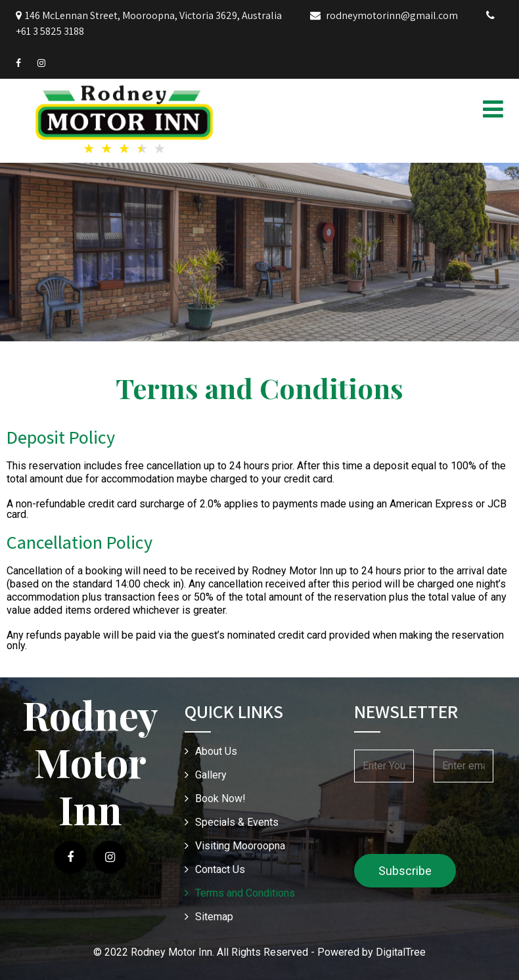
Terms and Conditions (245, 893)
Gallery (211, 775)
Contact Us (220, 869)
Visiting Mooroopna (240, 846)
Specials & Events (237, 822)
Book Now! (220, 799)
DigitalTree (401, 952)
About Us (216, 751)
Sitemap (214, 917)
